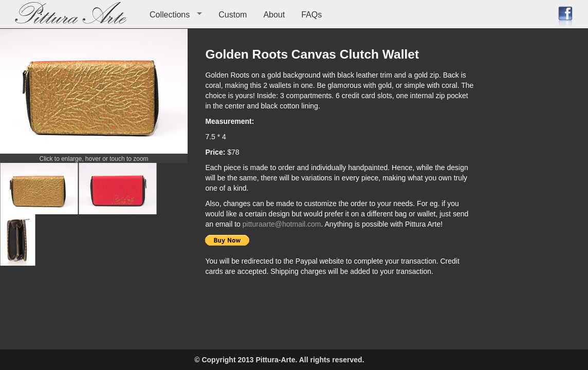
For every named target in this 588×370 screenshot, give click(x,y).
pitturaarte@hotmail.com (282, 224)
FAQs (311, 15)
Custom (233, 15)
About (274, 15)
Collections (170, 15)
